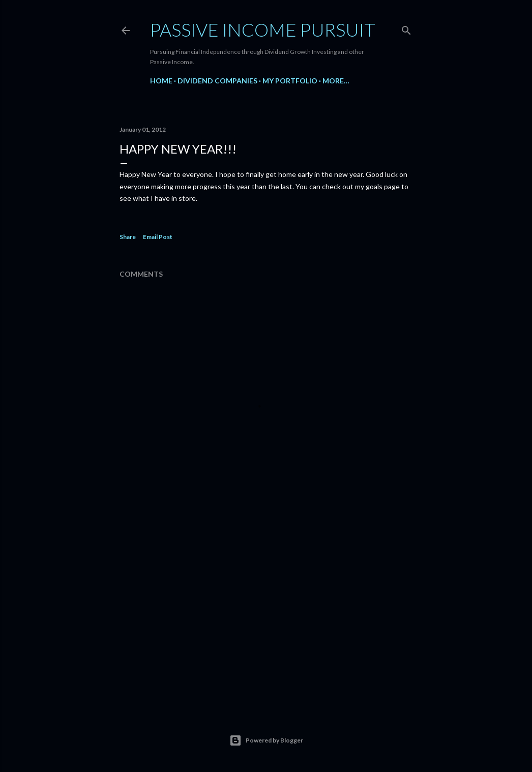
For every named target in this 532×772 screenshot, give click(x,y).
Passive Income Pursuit (263, 29)
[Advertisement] (266, 612)
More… (336, 81)
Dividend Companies (217, 81)
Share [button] (128, 237)
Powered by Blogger (266, 740)
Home (161, 81)
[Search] (406, 28)
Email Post (158, 237)
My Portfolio (290, 81)
